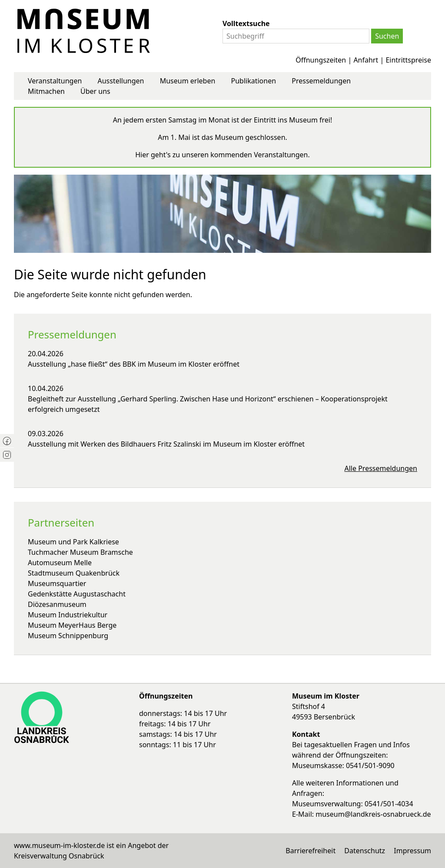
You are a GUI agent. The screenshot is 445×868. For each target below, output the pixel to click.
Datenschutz (365, 851)
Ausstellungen (121, 81)
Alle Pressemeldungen (381, 468)
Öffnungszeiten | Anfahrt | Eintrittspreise (363, 60)
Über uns (95, 91)
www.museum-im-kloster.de (59, 845)
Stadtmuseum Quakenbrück (74, 573)
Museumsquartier (57, 583)
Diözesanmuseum (57, 604)
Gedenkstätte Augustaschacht (77, 594)
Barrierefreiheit (311, 851)
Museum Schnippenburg (68, 636)
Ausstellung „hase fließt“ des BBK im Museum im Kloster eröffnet (134, 364)
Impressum (412, 851)
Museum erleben (188, 81)
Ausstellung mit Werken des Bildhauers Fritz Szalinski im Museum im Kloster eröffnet (166, 444)
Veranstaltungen (55, 81)
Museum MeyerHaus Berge (72, 625)
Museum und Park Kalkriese (73, 542)
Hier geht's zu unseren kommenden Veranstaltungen (221, 155)
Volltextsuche (246, 23)
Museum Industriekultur (68, 615)
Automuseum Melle (60, 563)
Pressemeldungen (321, 81)
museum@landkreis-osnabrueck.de (373, 814)
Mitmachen (46, 91)
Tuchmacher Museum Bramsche (80, 552)
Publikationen (254, 81)
